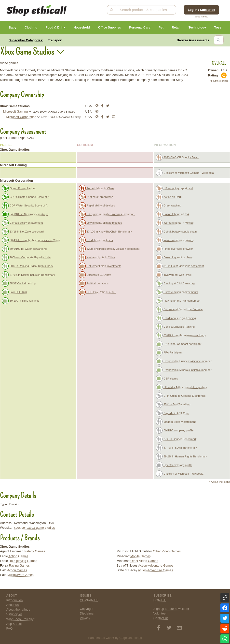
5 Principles (14, 614)
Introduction (15, 600)
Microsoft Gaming (15, 111)
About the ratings (18, 609)
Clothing (31, 27)
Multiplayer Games (20, 575)
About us (13, 605)
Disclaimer (87, 613)
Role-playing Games (23, 561)
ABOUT (12, 595)
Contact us (161, 618)
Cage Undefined (131, 638)
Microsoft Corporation (21, 117)
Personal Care (140, 27)
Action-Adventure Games (156, 565)
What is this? (201, 17)
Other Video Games (167, 551)
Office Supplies (110, 27)
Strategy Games (34, 551)
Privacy (85, 618)
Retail (176, 27)
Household (82, 27)
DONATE (160, 600)
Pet (161, 27)
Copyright (87, 609)
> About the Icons (219, 482)
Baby (12, 27)
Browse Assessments (193, 40)
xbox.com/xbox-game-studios (34, 528)
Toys (218, 27)
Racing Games (19, 565)
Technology (197, 27)
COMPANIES (89, 600)
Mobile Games (141, 556)
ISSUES (86, 595)
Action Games (18, 556)
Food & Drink (55, 27)
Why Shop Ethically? (21, 619)
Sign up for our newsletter (171, 609)
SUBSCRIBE (162, 595)
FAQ (10, 628)
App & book (14, 624)
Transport (55, 40)
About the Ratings (219, 81)
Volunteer (160, 613)
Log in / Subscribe (201, 10)
